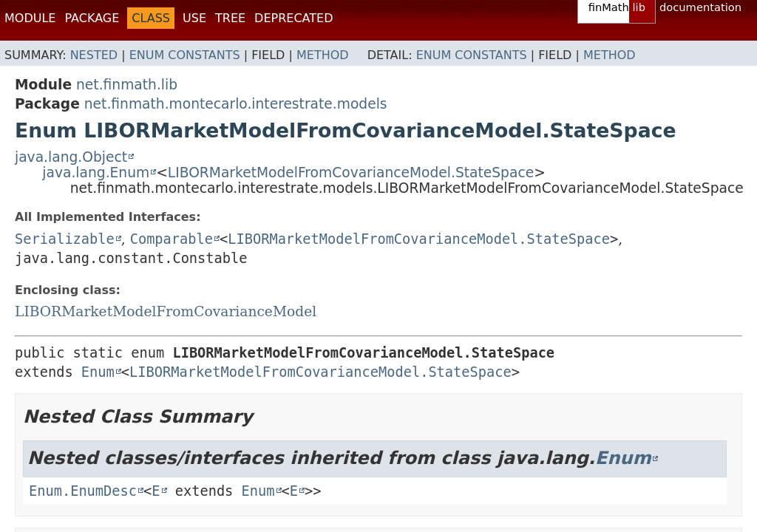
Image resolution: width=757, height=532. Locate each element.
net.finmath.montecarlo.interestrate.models (236, 104)
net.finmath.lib (127, 85)
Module (30, 18)
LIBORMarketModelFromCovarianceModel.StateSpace (351, 173)
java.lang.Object (71, 157)
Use (194, 18)
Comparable (172, 239)
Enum (98, 372)
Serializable (65, 239)
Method (323, 55)
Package (92, 18)
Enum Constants (185, 55)
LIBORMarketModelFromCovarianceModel (166, 311)
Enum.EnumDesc (83, 491)
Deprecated (293, 18)
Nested (94, 55)
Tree (230, 18)
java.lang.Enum (96, 173)
